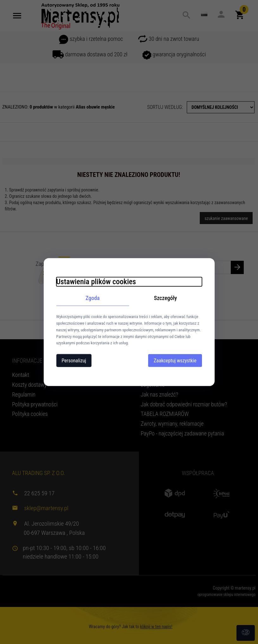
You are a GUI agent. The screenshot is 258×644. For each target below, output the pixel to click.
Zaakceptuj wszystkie (175, 361)
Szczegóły (165, 298)
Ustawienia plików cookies (96, 281)
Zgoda (93, 298)
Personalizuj (74, 361)
